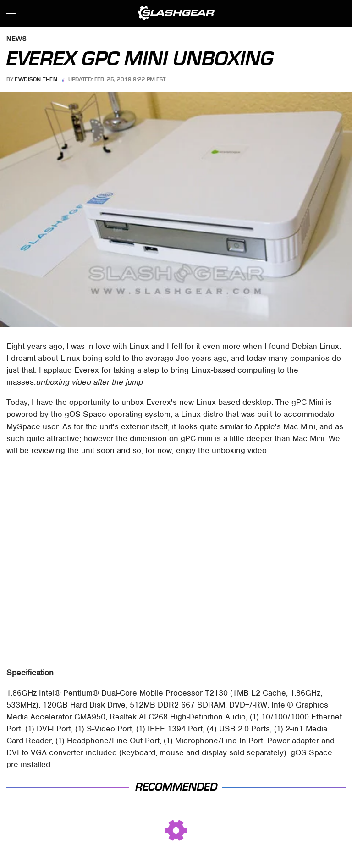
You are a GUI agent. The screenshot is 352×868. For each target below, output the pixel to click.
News (16, 39)
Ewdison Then (36, 79)
